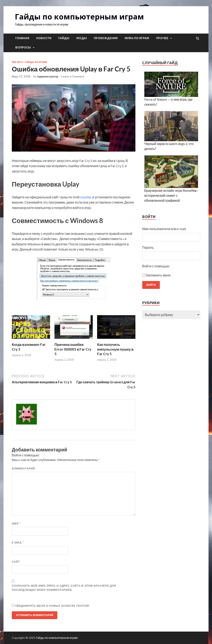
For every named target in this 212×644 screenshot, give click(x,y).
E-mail (18, 543)
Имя (16, 523)
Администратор (48, 76)
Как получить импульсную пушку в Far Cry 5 (115, 349)
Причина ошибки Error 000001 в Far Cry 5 (73, 349)
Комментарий (23, 468)
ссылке (86, 197)
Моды (82, 38)
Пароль (148, 247)
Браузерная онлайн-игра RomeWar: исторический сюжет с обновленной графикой (171, 195)
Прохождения (106, 38)
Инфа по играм (137, 38)
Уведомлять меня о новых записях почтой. (52, 606)
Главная (22, 38)
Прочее (162, 38)
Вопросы (23, 47)
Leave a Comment (73, 76)
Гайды (64, 38)
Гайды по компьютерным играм (79, 17)
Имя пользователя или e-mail (164, 229)
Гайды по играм (36, 62)
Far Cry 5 (17, 62)
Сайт (16, 562)
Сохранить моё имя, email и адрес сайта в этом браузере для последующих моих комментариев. (64, 588)
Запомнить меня (158, 275)
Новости (44, 38)
